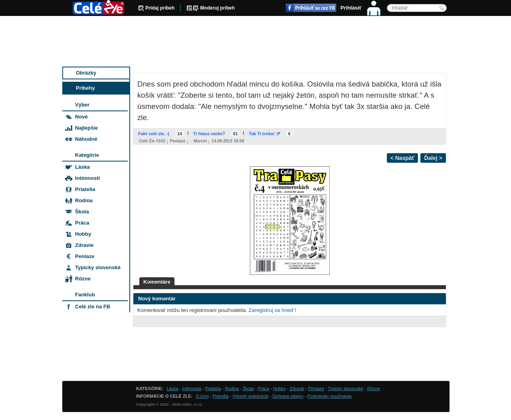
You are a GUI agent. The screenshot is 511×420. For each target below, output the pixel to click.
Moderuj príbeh (217, 8)
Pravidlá (220, 396)
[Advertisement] (256, 42)
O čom (202, 396)
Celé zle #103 (152, 141)
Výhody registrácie (251, 396)
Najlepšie (86, 128)
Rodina (84, 200)
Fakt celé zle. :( (154, 134)
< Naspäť (403, 158)
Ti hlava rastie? (209, 134)
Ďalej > (433, 158)
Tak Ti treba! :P (264, 134)
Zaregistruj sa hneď (271, 310)
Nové (81, 117)
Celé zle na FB (93, 307)
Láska (82, 167)
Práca (82, 223)
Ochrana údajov (288, 396)
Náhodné (86, 139)
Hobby (83, 234)
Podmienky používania (330, 396)
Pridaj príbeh (160, 8)
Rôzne (83, 279)
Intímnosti (87, 178)
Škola (82, 212)
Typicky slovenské (98, 267)
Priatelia (85, 189)
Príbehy (85, 88)
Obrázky (86, 73)
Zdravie (84, 245)
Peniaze (178, 141)
